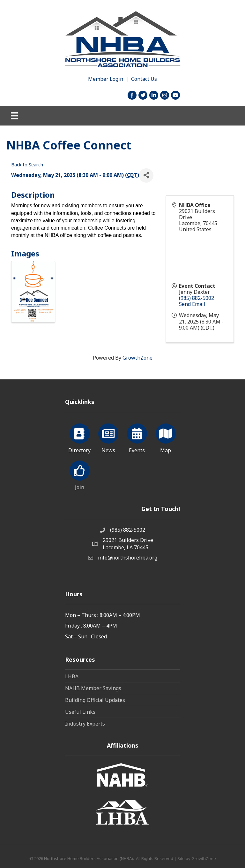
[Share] (146, 175)
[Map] (166, 437)
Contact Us (144, 79)
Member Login (106, 79)
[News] (108, 437)
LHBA (72, 676)
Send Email (192, 304)
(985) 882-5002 (197, 298)
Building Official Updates (95, 700)
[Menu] (14, 116)
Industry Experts (85, 724)
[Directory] (80, 437)
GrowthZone (137, 358)
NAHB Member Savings (93, 688)
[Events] (137, 437)
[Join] (80, 474)
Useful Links (80, 712)
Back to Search (27, 165)
